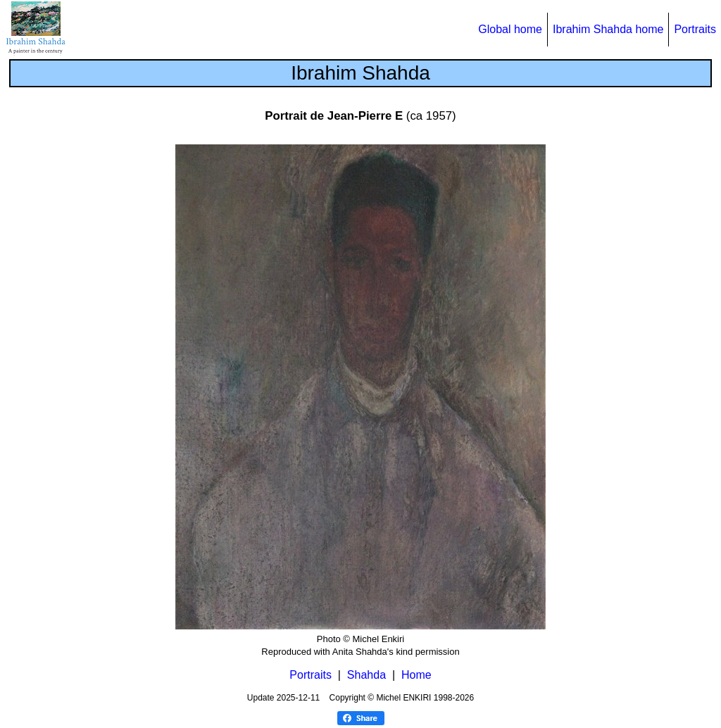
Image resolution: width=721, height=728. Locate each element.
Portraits (695, 29)
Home (416, 675)
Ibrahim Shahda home (608, 29)
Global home (510, 29)
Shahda (366, 675)
